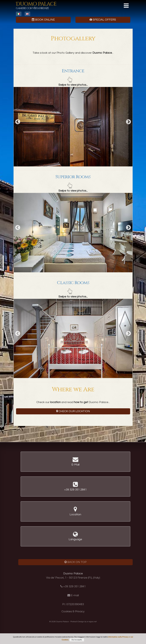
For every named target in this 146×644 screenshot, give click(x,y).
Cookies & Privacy (73, 611)
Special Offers (103, 20)
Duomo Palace (36, 5)
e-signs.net (92, 622)
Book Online (43, 20)
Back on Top (75, 562)
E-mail (75, 595)
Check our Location (73, 411)
